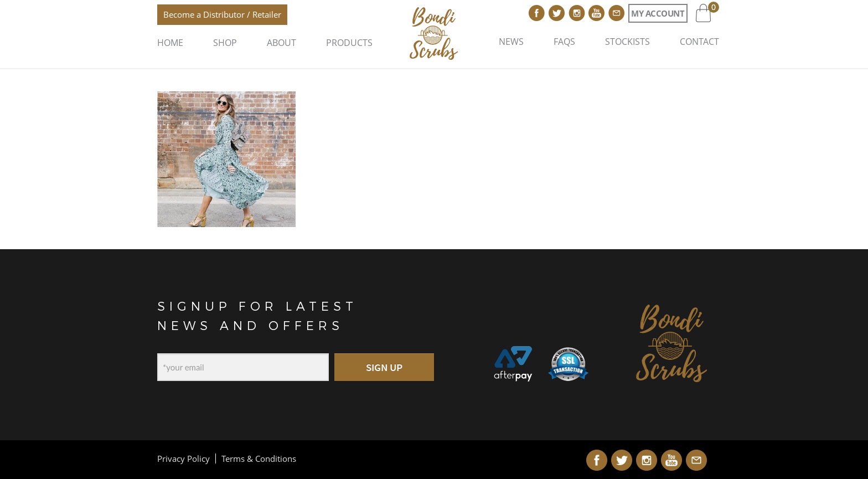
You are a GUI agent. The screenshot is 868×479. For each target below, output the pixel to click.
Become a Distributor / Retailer (222, 14)
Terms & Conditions (259, 459)
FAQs (564, 42)
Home (170, 43)
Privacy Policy (184, 459)
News (511, 42)
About (281, 43)
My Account (658, 13)
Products (349, 43)
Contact (699, 42)
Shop (225, 43)
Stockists (627, 42)
